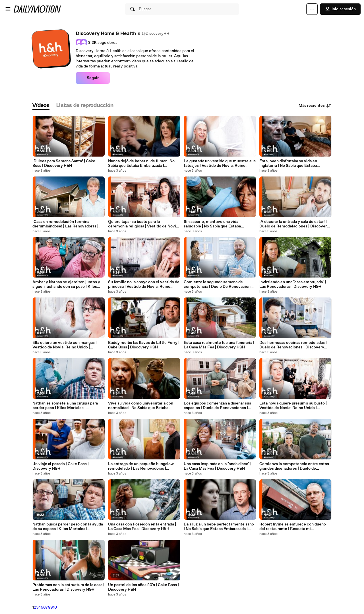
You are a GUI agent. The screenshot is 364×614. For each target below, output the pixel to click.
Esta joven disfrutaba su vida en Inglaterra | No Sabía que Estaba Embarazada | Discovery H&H (288, 163)
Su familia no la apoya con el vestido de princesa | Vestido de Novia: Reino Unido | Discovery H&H (144, 284)
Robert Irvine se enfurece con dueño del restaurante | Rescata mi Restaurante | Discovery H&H (293, 527)
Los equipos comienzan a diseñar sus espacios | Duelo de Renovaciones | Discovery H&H (217, 406)
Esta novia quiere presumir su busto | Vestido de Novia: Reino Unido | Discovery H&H (293, 406)
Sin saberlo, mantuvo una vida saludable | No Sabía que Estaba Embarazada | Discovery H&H (212, 224)
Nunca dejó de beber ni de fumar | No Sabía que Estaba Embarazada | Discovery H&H (141, 163)
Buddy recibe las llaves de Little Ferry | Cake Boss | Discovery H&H (144, 345)
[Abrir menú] (8, 9)
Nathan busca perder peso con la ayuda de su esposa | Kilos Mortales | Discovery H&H (68, 527)
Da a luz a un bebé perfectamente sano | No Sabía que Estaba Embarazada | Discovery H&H (219, 527)
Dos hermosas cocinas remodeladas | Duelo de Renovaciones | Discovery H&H (293, 345)
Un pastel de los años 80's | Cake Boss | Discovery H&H (143, 587)
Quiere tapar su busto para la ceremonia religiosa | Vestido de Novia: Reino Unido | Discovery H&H (144, 224)
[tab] (41, 106)
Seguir (93, 78)
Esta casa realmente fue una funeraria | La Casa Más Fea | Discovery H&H (219, 345)
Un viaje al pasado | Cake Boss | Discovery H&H (61, 466)
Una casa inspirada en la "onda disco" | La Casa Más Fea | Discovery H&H (218, 466)
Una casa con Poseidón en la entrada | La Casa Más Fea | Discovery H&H (142, 527)
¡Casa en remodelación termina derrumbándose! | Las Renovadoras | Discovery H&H (65, 224)
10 (55, 607)
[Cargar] (312, 9)
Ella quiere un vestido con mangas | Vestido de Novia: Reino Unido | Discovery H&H (65, 345)
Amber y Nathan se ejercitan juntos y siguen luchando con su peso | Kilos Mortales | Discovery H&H (66, 284)
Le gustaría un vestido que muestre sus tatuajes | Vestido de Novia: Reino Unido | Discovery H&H (220, 163)
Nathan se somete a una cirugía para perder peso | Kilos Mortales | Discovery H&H (65, 406)
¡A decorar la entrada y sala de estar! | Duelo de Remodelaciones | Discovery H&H (294, 224)
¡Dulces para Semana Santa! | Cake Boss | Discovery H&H (64, 163)
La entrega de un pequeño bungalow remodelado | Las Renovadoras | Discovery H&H (141, 466)
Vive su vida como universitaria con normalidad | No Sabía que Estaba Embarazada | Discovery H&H (141, 406)
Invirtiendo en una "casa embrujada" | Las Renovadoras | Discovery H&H (293, 284)
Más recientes (315, 106)
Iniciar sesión (340, 9)
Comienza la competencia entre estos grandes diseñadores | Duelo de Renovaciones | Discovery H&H (294, 466)
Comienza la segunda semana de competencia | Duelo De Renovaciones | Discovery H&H (219, 284)
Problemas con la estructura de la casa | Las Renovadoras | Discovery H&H (68, 587)
